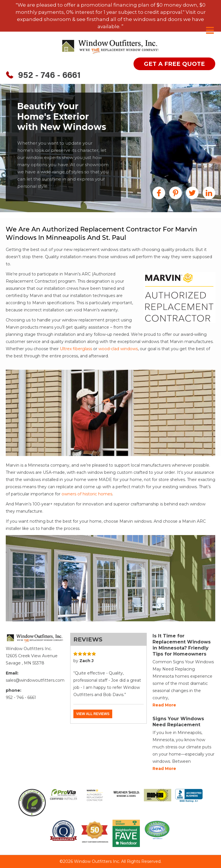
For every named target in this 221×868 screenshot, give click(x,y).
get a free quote (174, 64)
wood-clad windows (118, 349)
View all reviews (93, 714)
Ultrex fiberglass (76, 349)
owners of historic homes (87, 494)
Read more (164, 705)
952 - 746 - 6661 (49, 76)
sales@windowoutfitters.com (35, 680)
